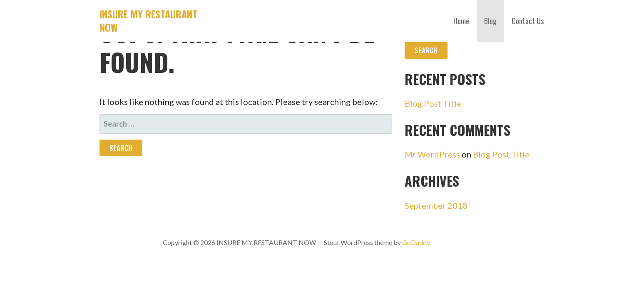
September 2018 (436, 205)
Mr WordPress (432, 154)
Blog (490, 21)
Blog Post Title (433, 103)
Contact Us (528, 21)
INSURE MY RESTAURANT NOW (148, 20)
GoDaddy (416, 242)
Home (461, 21)
